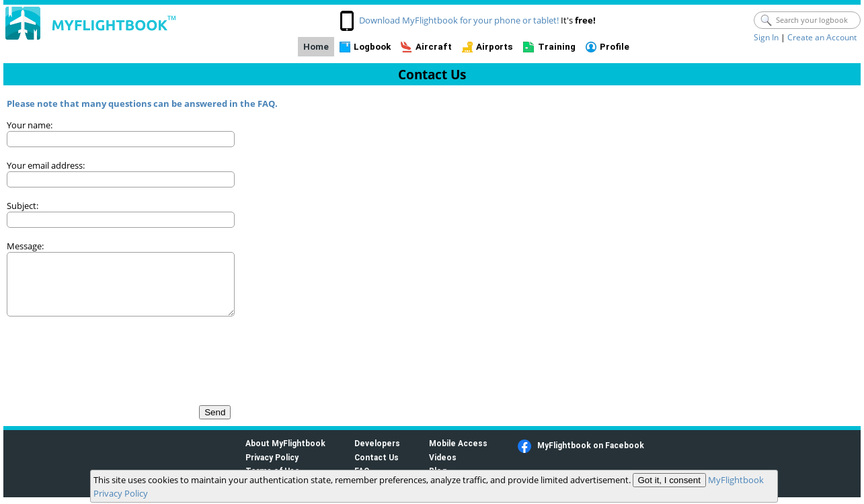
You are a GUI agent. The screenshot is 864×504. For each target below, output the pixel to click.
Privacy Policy (272, 457)
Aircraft (434, 47)
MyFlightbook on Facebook (591, 445)
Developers (377, 443)
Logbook (372, 47)
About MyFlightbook (285, 443)
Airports (495, 47)
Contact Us (377, 457)
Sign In (766, 37)
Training (557, 47)
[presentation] (109, 354)
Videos (443, 457)
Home (316, 47)
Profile (615, 47)
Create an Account (822, 37)
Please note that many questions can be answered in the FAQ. (142, 103)
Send (215, 412)
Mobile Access (458, 443)
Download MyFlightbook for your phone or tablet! (459, 20)
